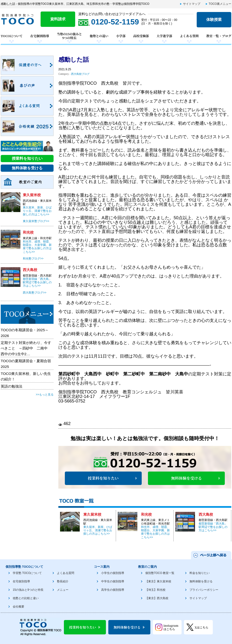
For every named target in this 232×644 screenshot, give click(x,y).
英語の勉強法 (12, 386)
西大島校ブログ (80, 74)
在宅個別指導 (40, 36)
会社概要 (18, 607)
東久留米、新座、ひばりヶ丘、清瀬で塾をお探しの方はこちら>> (98, 530)
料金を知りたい (200, 573)
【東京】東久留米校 (158, 581)
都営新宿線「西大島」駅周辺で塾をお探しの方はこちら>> (213, 527)
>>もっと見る (45, 395)
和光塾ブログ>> (33, 259)
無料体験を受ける (186, 478)
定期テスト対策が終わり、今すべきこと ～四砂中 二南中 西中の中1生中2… (26, 348)
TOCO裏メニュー (220, 4)
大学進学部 (164, 36)
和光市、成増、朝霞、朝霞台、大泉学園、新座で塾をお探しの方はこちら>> (155, 532)
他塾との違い (99, 36)
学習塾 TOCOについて (27, 573)
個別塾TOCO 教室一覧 (160, 573)
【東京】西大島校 (157, 598)
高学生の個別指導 (113, 590)
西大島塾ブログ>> (35, 293)
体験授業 (214, 20)
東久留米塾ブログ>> (36, 221)
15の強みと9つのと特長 (28, 590)
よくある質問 (189, 36)
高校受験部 (141, 36)
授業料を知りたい (103, 478)
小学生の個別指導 (113, 573)
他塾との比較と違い (26, 598)
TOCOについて (12, 36)
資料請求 (58, 19)
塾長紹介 (63, 581)
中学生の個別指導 (113, 581)
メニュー (63, 590)
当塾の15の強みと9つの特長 (69, 36)
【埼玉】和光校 (155, 590)
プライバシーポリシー (204, 590)
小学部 (121, 36)
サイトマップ (192, 4)
